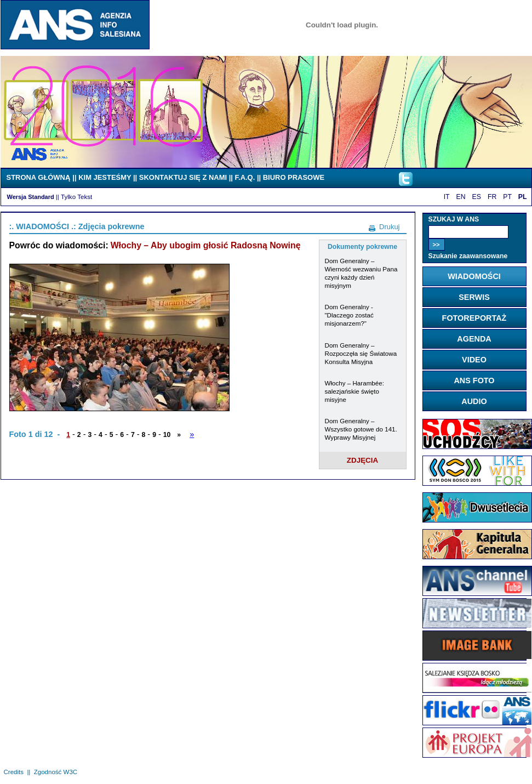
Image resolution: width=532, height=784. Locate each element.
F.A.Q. (245, 177)
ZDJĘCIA (363, 460)
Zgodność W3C (56, 772)
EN (461, 197)
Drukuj (389, 227)
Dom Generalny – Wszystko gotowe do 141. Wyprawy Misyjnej (361, 429)
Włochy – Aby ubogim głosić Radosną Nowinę (206, 245)
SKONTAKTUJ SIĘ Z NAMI (183, 177)
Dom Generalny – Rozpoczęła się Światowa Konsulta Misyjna (361, 353)
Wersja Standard (31, 197)
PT (507, 197)
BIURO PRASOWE (294, 177)
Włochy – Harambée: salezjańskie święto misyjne (354, 391)
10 (167, 435)
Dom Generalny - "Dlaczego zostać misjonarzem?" (349, 315)
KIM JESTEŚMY (105, 177)
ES (477, 197)
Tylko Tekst (76, 197)
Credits (14, 772)
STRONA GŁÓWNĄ (39, 177)
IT (447, 197)
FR (492, 197)
